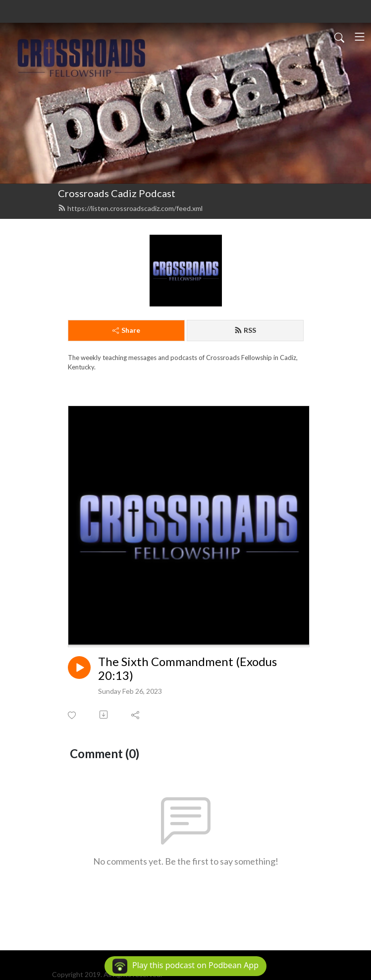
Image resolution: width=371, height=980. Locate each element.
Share (126, 330)
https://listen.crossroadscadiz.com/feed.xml (130, 208)
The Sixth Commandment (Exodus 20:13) (187, 669)
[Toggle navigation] (360, 37)
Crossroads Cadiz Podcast (117, 193)
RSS (245, 330)
